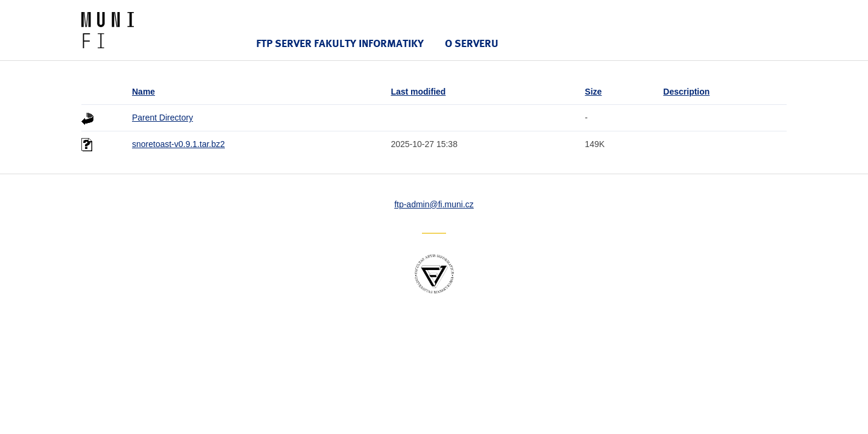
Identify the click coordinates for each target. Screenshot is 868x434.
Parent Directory (162, 118)
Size (593, 92)
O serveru (472, 43)
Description (686, 92)
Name (143, 92)
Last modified (418, 92)
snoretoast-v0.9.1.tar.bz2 (178, 144)
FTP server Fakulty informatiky (340, 43)
